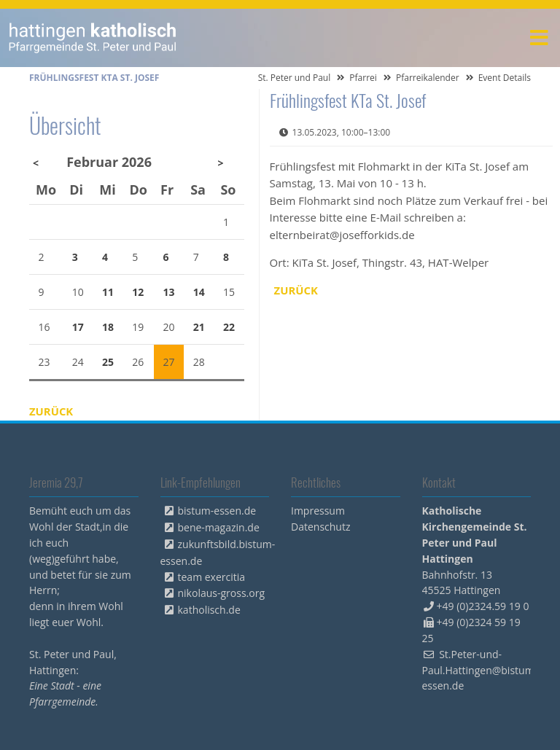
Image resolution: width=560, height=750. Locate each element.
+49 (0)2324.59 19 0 (483, 606)
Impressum (318, 511)
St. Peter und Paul (295, 78)
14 (199, 292)
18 (108, 327)
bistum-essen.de (217, 511)
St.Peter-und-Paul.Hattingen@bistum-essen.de (480, 670)
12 (138, 292)
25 (108, 362)
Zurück (296, 290)
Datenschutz (320, 527)
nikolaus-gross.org (222, 593)
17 (78, 327)
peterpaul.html (93, 38)
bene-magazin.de (219, 527)
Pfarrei (363, 78)
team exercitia (212, 577)
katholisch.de (209, 610)
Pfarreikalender (428, 78)
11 (108, 292)
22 (229, 327)
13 (169, 292)
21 (199, 327)
